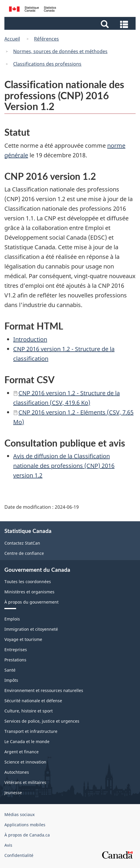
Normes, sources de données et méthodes (60, 51)
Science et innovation (25, 762)
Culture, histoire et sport (29, 711)
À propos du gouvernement (31, 602)
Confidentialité (19, 855)
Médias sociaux (19, 814)
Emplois (12, 619)
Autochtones (17, 772)
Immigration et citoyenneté (31, 629)
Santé (10, 670)
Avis (8, 845)
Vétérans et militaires (25, 782)
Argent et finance (22, 752)
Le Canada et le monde (27, 741)
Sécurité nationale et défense (33, 701)
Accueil (12, 39)
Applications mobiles (25, 825)
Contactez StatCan (22, 543)
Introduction (30, 339)
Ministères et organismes (29, 592)
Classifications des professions (47, 64)
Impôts (11, 680)
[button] (71, 24)
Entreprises (16, 650)
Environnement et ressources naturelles (44, 690)
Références (46, 39)
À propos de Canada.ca (27, 835)
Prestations (15, 660)
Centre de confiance (24, 553)
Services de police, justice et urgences (42, 721)
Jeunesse (13, 793)
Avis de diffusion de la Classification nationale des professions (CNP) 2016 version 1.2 (64, 466)
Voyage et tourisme (23, 639)
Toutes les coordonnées (28, 582)
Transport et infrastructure (31, 731)
